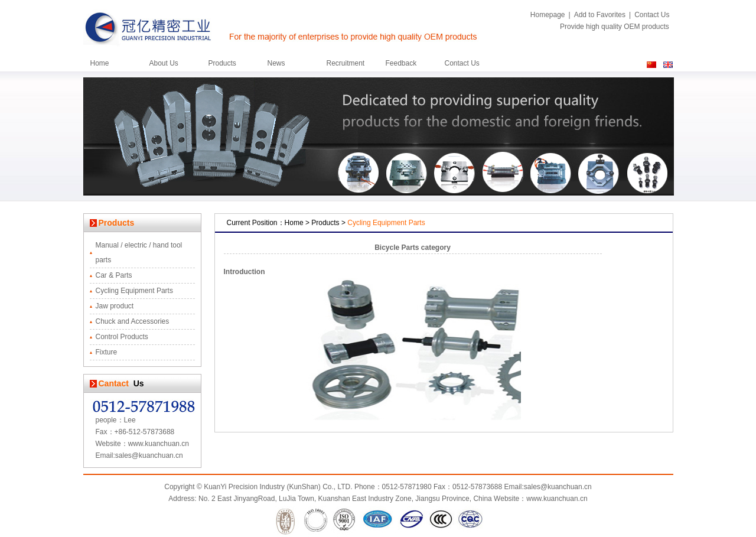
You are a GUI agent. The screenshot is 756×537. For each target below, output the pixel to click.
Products (222, 63)
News (276, 63)
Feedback (401, 63)
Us (136, 383)
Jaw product (115, 306)
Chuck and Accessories (133, 321)
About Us (164, 63)
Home (100, 63)
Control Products (122, 337)
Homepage (548, 15)
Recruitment (346, 63)
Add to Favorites (600, 15)
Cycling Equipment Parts (134, 291)
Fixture (107, 352)
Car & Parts (114, 275)
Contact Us (652, 15)
